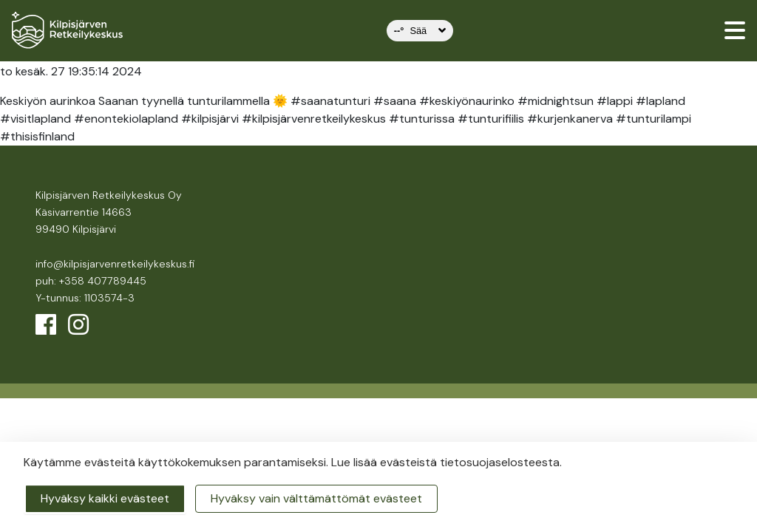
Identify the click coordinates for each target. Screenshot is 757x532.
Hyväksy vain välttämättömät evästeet (316, 498)
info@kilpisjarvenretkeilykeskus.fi (115, 264)
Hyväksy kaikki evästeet (105, 498)
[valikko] (735, 30)
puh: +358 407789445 (91, 281)
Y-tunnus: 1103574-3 (85, 298)
